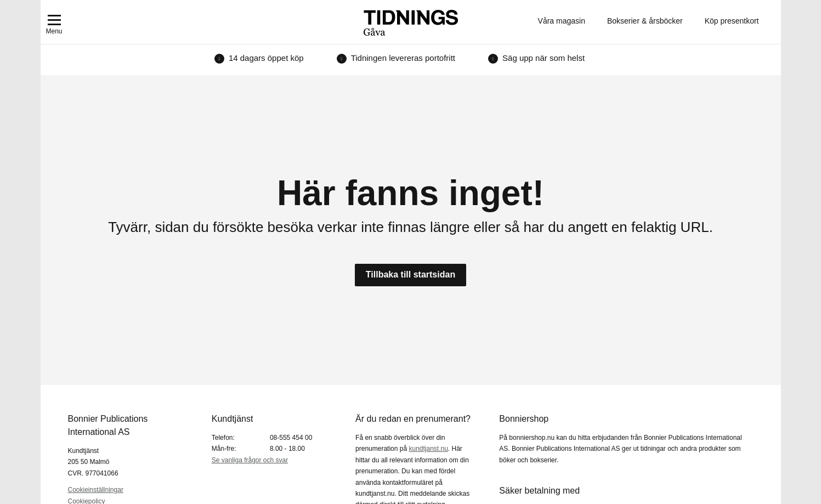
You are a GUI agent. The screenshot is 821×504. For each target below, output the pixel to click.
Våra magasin (562, 21)
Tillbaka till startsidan (410, 274)
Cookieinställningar (96, 490)
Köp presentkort (732, 21)
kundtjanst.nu (428, 449)
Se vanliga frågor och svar (250, 460)
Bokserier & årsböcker (645, 21)
